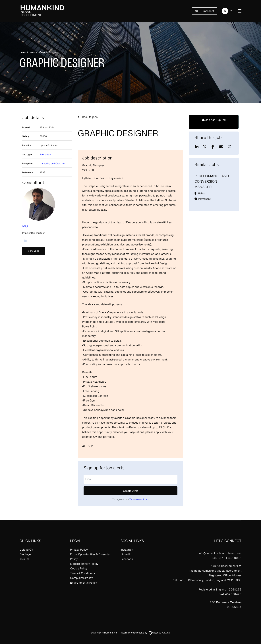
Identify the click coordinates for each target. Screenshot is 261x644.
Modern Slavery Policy (84, 564)
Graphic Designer (49, 53)
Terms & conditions (139, 500)
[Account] (227, 11)
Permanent (45, 155)
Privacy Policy (79, 550)
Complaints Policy (81, 578)
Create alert (131, 491)
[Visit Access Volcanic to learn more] (159, 633)
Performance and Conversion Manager (212, 182)
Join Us (24, 559)
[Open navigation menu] (240, 11)
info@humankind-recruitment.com (220, 554)
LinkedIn (126, 555)
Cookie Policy (79, 569)
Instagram (127, 550)
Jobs (33, 53)
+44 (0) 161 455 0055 (226, 558)
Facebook (127, 559)
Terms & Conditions (82, 574)
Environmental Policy (84, 583)
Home (23, 53)
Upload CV (26, 550)
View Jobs (34, 251)
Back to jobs (89, 117)
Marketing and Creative (52, 164)
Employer (26, 555)
